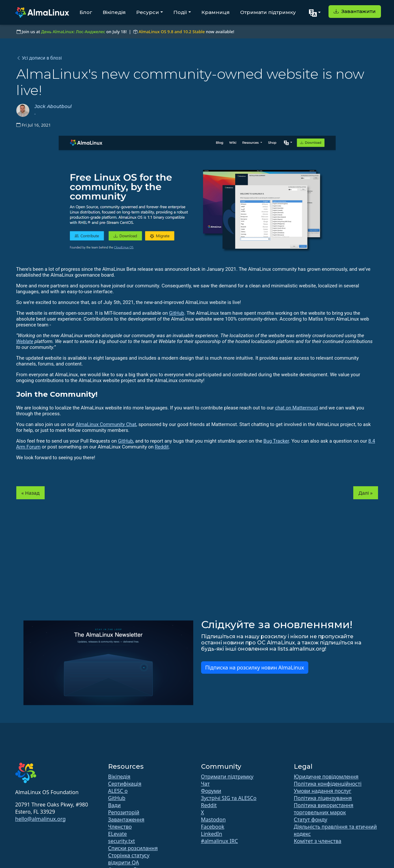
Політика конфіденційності (328, 784)
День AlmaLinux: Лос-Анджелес (73, 32)
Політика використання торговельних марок (324, 809)
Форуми (211, 791)
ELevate (118, 834)
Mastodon (213, 820)
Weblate (25, 341)
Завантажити (355, 11)
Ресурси (148, 12)
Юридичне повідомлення (326, 777)
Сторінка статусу (129, 855)
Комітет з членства (318, 841)
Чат (205, 784)
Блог (86, 12)
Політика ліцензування (323, 798)
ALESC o (118, 791)
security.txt (122, 841)
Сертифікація (125, 784)
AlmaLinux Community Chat (106, 424)
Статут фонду (311, 820)
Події (180, 12)
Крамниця (216, 12)
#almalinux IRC (220, 841)
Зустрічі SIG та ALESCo (229, 798)
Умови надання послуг (323, 791)
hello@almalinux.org (41, 819)
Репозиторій (124, 812)
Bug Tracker (276, 441)
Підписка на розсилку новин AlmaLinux (255, 668)
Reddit (162, 447)
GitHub (177, 313)
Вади (115, 805)
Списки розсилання (133, 848)
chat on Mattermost (297, 408)
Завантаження (126, 820)
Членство (120, 827)
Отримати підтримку (268, 12)
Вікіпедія (114, 12)
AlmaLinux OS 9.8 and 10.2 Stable (172, 32)
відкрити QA (124, 862)
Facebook (213, 827)
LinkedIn (212, 834)
